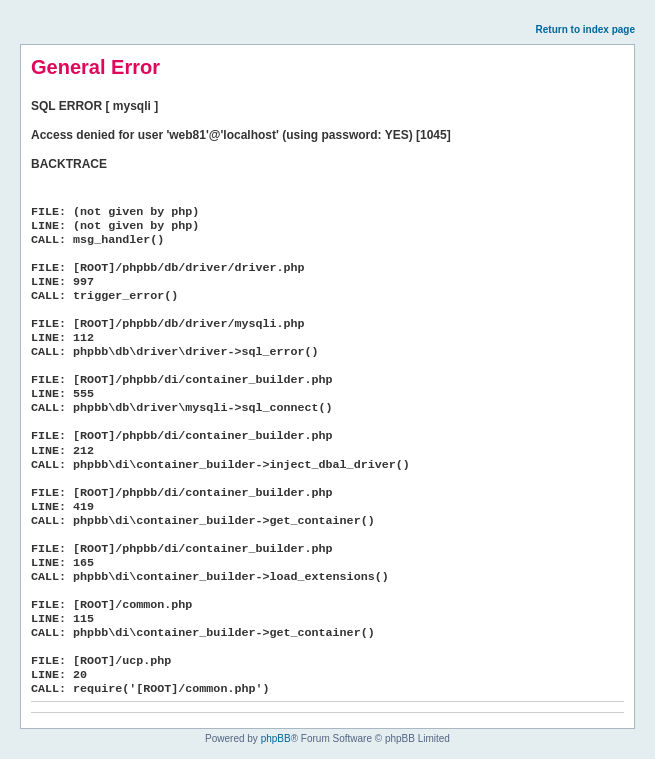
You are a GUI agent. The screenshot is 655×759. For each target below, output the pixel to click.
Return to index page (585, 29)
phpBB (276, 738)
